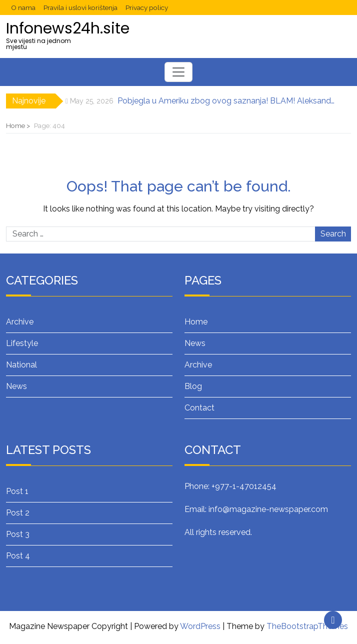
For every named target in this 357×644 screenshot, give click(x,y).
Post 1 (17, 491)
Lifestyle (22, 343)
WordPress (200, 626)
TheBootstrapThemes (307, 626)
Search (333, 234)
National (21, 365)
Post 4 (18, 556)
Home (196, 322)
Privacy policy (147, 7)
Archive (20, 322)
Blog (193, 386)
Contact (199, 408)
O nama (23, 7)
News (16, 386)
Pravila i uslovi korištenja (80, 7)
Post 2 (18, 513)
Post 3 (18, 534)
